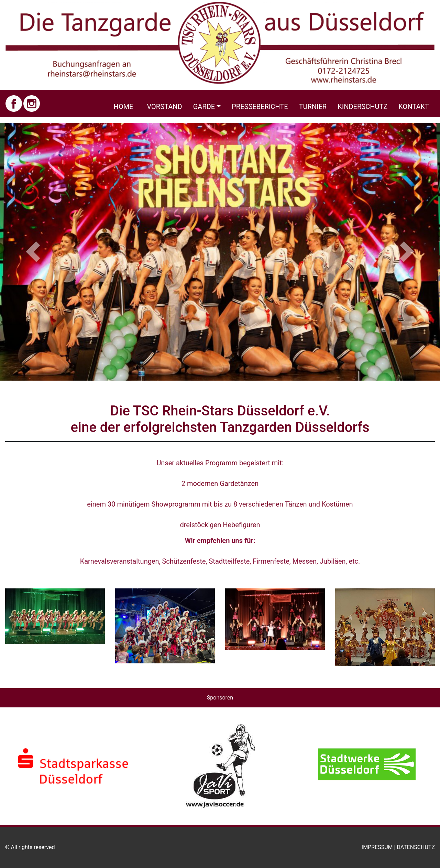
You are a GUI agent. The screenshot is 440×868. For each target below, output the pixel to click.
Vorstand (164, 107)
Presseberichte (260, 107)
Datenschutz (416, 847)
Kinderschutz (362, 107)
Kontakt (414, 107)
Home (124, 107)
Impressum (377, 847)
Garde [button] (204, 107)
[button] (33, 252)
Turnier (313, 107)
